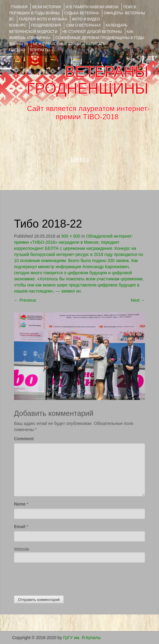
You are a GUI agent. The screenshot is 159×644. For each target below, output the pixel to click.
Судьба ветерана (82, 13)
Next (138, 300)
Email (20, 527)
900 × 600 (71, 236)
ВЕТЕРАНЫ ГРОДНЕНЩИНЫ (87, 80)
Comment (24, 439)
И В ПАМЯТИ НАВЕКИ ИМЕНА (92, 7)
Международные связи (57, 44)
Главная (19, 7)
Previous (25, 300)
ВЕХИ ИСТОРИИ (47, 7)
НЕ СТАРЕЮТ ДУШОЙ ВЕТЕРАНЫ (92, 32)
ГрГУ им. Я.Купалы (82, 638)
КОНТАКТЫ (40, 50)
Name (20, 504)
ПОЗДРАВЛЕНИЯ (46, 25)
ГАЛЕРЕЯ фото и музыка (43, 19)
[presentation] (60, 577)
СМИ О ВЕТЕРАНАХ (83, 25)
